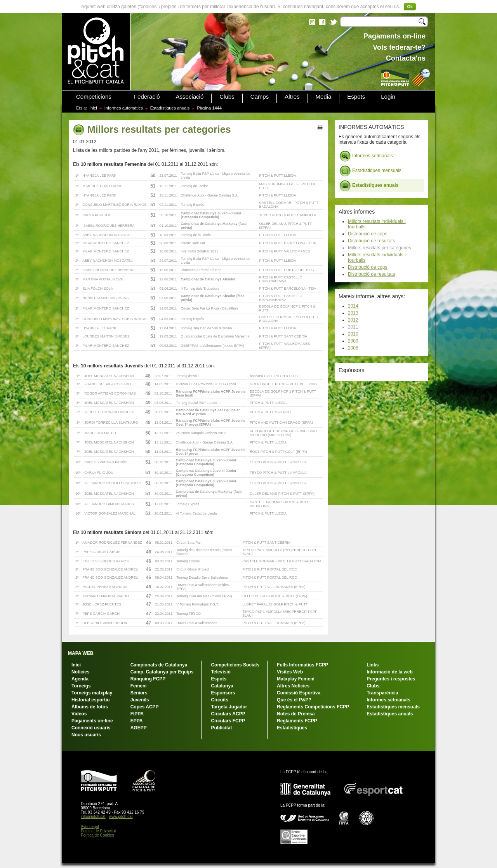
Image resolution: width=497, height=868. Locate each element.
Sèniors (139, 693)
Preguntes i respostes (391, 679)
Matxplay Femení (296, 679)
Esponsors (223, 693)
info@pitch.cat (93, 817)
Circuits (220, 700)
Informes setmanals (366, 156)
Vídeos (79, 714)
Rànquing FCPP (148, 679)
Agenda (80, 679)
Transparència (382, 693)
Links (373, 665)
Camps (260, 97)
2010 (353, 334)
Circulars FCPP (228, 721)
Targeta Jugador (229, 707)
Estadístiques (292, 728)
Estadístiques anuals (170, 108)
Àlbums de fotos (90, 707)
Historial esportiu (91, 700)
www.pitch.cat (121, 817)
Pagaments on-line (92, 721)
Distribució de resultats (371, 241)
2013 (353, 313)
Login (388, 97)
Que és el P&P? (294, 700)
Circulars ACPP (228, 714)
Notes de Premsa (296, 714)
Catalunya (222, 686)
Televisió (221, 672)
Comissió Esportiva (299, 693)
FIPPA (137, 714)
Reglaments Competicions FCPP (313, 707)
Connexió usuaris (91, 728)
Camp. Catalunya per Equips (162, 672)
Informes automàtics (124, 108)
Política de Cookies (97, 835)
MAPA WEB (81, 653)
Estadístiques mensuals (370, 171)
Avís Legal (90, 827)
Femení (139, 686)
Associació (190, 97)
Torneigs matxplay (92, 693)
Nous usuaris (86, 735)
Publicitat (221, 728)
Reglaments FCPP (297, 721)
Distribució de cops (368, 234)
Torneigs (81, 686)
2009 (353, 341)
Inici (93, 108)
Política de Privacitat (98, 831)
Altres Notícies (293, 686)
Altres (292, 97)
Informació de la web (390, 672)
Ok (410, 7)
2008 (353, 348)
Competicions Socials (235, 665)
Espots (356, 97)
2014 (353, 306)
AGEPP (139, 728)
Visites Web (290, 672)
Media (324, 97)
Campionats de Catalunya (159, 665)
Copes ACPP (145, 707)
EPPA (137, 721)
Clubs (227, 97)
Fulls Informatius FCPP (302, 665)
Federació (147, 97)
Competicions (94, 97)
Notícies (81, 672)
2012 (353, 320)
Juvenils (140, 700)
